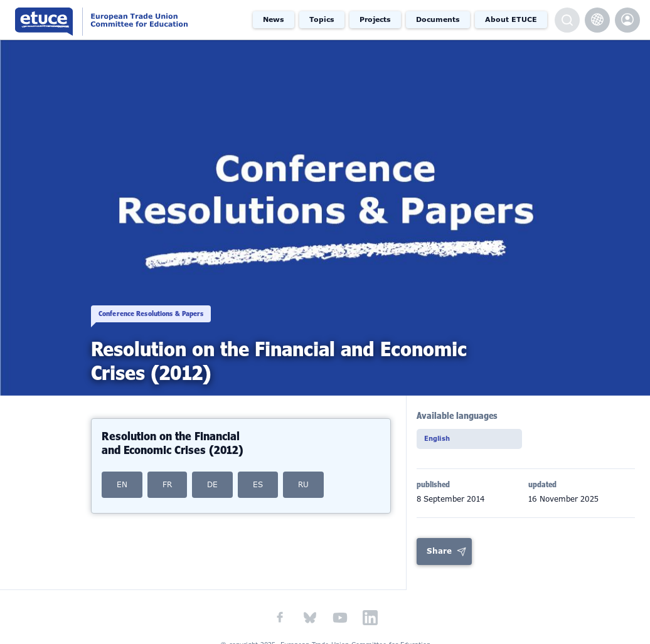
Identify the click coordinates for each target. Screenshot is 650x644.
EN (122, 485)
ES (258, 485)
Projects (375, 19)
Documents (438, 19)
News (274, 19)
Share (439, 553)
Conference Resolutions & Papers (168, 303)
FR (167, 485)
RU (303, 485)
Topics (322, 19)
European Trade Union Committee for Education (122, 20)
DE (212, 485)
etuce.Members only (627, 20)
